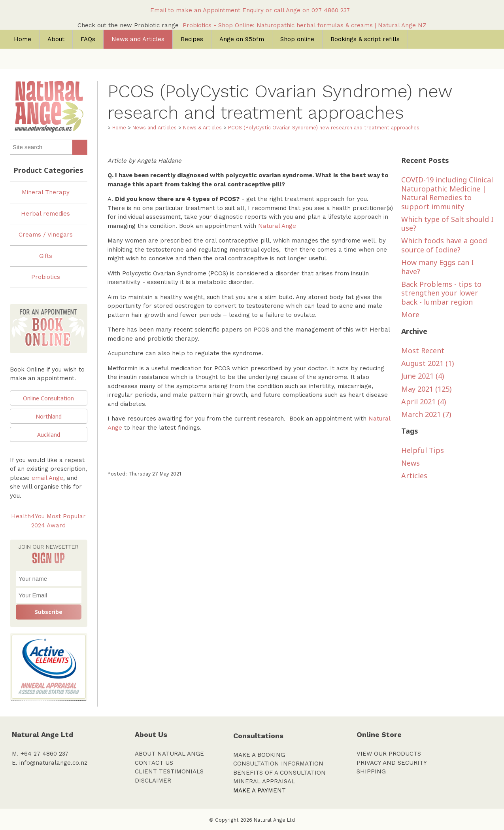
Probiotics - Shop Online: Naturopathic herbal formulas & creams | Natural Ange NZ (305, 25)
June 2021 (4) (423, 376)
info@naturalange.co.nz (53, 763)
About (56, 39)
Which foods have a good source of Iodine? (444, 245)
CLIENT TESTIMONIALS (169, 771)
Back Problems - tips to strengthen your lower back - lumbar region (441, 293)
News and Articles (138, 39)
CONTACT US (154, 763)
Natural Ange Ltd (274, 820)
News (411, 463)
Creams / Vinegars (46, 235)
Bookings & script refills (365, 39)
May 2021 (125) (426, 389)
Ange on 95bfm (242, 39)
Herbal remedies (45, 214)
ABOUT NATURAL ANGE (169, 754)
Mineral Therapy (46, 192)
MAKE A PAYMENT (260, 790)
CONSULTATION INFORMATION (278, 764)
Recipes (192, 39)
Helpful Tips (423, 450)
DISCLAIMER (153, 781)
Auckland (49, 435)
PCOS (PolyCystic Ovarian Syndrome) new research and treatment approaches (324, 128)
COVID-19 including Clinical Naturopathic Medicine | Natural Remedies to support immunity (447, 193)
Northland (49, 416)
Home (23, 39)
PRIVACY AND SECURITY (392, 763)
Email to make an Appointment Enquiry (207, 10)
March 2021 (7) (426, 414)
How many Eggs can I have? (438, 267)
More (410, 315)
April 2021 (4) (424, 402)
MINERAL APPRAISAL (264, 781)
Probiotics (46, 277)
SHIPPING (371, 771)
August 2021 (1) (428, 363)
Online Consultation (48, 398)
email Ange (47, 478)
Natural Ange (277, 226)
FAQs (88, 39)
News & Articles (202, 128)
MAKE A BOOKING (259, 755)
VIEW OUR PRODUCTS (389, 754)
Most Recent (423, 351)
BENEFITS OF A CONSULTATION (279, 773)
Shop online (297, 39)
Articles (414, 476)
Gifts (46, 256)
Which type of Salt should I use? (447, 224)
